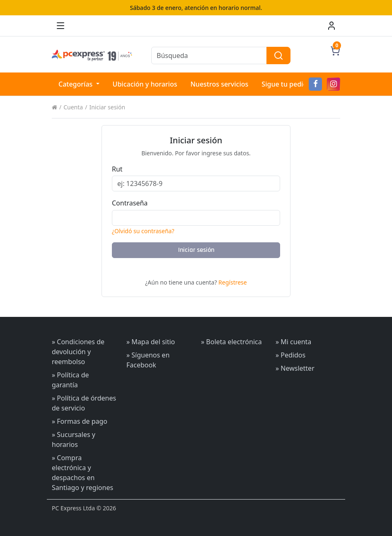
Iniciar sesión (107, 107)
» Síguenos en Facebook (148, 360)
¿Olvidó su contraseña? (143, 231)
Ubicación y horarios (145, 84)
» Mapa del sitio (151, 342)
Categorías (76, 84)
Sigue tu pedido (286, 84)
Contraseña (130, 203)
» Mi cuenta (293, 342)
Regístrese (233, 282)
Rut (117, 169)
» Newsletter (295, 368)
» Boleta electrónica (231, 342)
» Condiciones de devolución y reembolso (78, 352)
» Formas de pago (80, 421)
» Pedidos (290, 355)
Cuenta (73, 107)
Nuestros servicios (219, 84)
